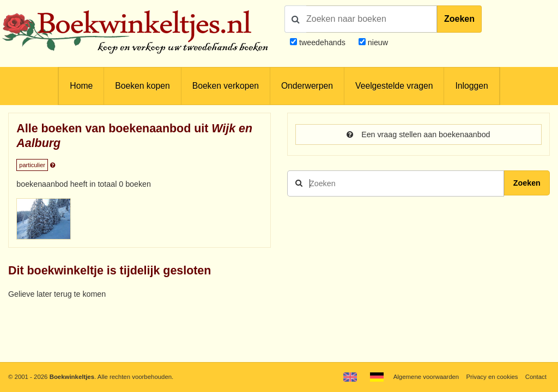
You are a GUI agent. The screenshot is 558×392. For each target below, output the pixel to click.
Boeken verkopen (226, 86)
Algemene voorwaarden (426, 377)
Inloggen (471, 86)
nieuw (377, 42)
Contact (536, 377)
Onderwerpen (307, 86)
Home (81, 86)
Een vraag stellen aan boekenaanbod (418, 134)
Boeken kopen (142, 86)
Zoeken (459, 19)
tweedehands (322, 42)
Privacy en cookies (492, 377)
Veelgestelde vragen (394, 86)
